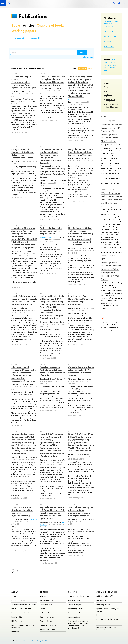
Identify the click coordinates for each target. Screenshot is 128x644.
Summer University (47, 617)
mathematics (109, 39)
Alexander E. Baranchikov (48, 237)
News (104, 117)
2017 (114, 68)
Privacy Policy (36, 641)
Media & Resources (107, 592)
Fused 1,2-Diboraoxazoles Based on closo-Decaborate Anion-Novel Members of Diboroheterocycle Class (24, 300)
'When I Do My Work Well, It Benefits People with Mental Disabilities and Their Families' (112, 198)
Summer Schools (46, 621)
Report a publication (19, 38)
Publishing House (103, 605)
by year (91, 69)
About (15, 592)
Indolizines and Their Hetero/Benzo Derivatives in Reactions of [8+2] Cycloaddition (81, 300)
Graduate (44, 609)
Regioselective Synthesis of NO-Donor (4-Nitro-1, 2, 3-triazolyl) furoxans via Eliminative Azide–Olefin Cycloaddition (53, 513)
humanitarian (109, 31)
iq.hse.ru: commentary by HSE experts (108, 610)
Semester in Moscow (48, 625)
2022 (106, 65)
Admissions (44, 596)
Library (99, 615)
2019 (106, 68)
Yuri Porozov (33, 519)
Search (82, 52)
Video (99, 623)
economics (108, 24)
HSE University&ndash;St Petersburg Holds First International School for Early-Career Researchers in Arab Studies (111, 269)
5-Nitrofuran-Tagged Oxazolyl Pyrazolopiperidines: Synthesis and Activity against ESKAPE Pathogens (24, 82)
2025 (106, 63)
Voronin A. (72, 100)
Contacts (19, 641)
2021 (110, 65)
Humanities (110, 97)
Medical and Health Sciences (110, 101)
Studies (44, 592)
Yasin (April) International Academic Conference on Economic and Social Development (78, 625)
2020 (114, 65)
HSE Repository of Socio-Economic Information (107, 629)
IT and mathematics (111, 34)
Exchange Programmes (49, 613)
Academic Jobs (74, 617)
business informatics (111, 21)
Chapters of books (50, 25)
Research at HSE (35, 38)
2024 (110, 63)
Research (73, 592)
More (106, 70)
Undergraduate (46, 605)
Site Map (45, 641)
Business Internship (47, 629)
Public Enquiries (17, 632)
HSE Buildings (17, 621)
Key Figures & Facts (19, 600)
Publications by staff (105, 596)
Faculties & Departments (21, 609)
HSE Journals (101, 600)
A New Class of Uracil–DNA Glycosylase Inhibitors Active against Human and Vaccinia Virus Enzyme (53, 81)
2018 (110, 68)
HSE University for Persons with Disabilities (24, 626)
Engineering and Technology (111, 93)
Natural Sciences (112, 104)
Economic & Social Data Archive (109, 619)
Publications (33, 16)
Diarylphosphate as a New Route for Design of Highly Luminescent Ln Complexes (81, 152)
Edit (121, 640)
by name (82, 69)
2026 (113, 60)
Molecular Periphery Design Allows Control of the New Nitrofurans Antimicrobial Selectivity (81, 371)
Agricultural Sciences (109, 88)
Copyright (27, 641)
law (105, 36)
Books (16, 25)
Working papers (24, 31)
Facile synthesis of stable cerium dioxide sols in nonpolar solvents (51, 231)
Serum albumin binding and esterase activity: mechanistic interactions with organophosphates (81, 511)
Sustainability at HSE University (24, 605)
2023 (114, 63)
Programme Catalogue (49, 600)
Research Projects (75, 605)
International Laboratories (78, 596)
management (112, 36)
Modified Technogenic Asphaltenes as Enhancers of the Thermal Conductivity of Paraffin (52, 371)
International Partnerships (22, 613)
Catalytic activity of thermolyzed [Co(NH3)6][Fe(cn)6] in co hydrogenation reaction (23, 153)
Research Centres (75, 600)
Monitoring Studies (76, 609)
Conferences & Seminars (78, 613)
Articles (29, 25)
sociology (107, 41)
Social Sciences (112, 107)
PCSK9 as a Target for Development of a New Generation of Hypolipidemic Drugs (22, 511)
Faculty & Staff (17, 617)
